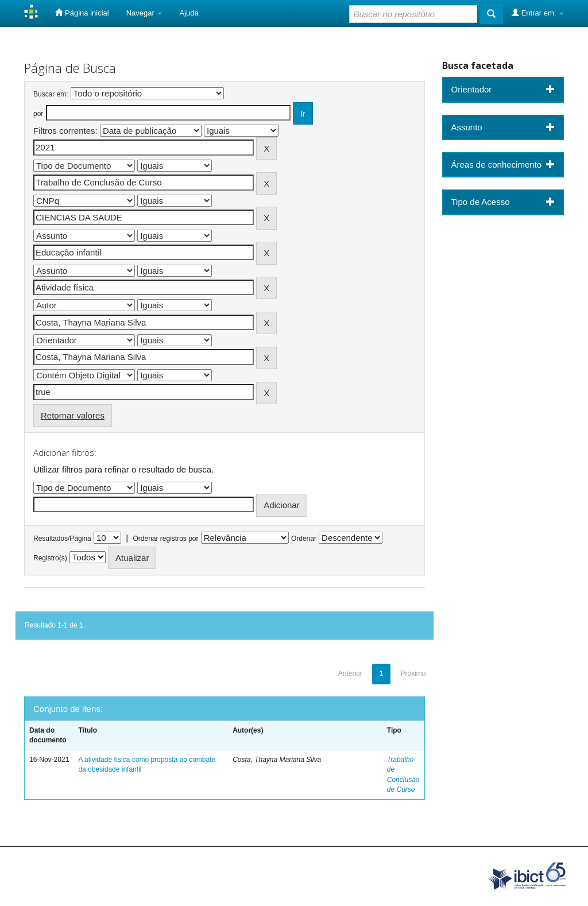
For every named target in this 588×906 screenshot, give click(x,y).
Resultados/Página (62, 539)
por (38, 114)
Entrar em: (538, 13)
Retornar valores (73, 415)
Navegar (144, 13)
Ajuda (189, 13)
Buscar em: (51, 94)
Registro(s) (50, 558)
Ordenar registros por (165, 539)
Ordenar (304, 539)
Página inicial (82, 13)
